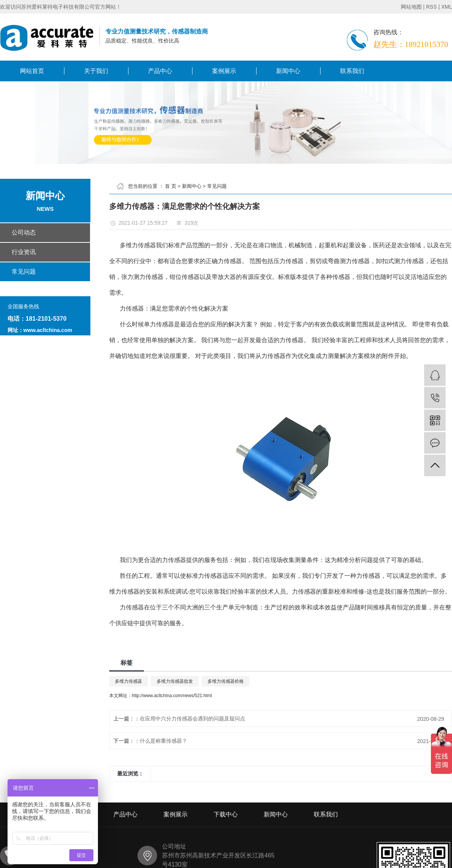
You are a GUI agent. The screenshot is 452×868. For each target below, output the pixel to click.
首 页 (171, 186)
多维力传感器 (128, 681)
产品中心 (160, 71)
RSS (431, 7)
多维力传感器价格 (226, 681)
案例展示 (224, 71)
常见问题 (217, 186)
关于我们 (96, 71)
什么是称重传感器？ (163, 741)
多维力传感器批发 (175, 681)
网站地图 (411, 7)
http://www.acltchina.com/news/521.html (172, 696)
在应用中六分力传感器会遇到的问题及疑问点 (192, 719)
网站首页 (32, 71)
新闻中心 (288, 71)
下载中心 (226, 814)
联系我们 (352, 71)
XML (447, 7)
